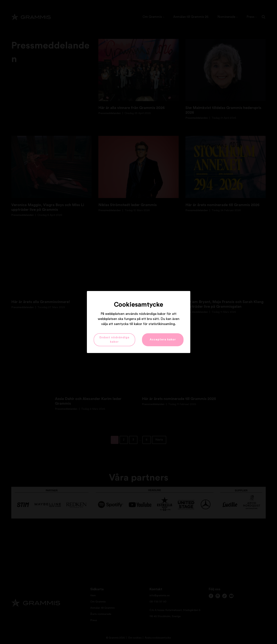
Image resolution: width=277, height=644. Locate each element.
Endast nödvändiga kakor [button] (114, 340)
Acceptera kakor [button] (163, 340)
